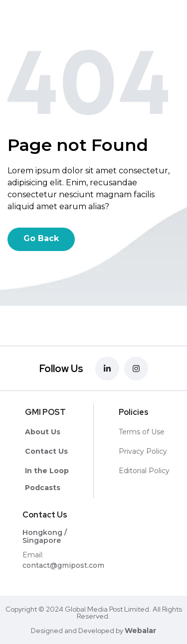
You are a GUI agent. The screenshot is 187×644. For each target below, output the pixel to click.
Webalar (140, 631)
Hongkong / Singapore (45, 536)
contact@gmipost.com (63, 565)
